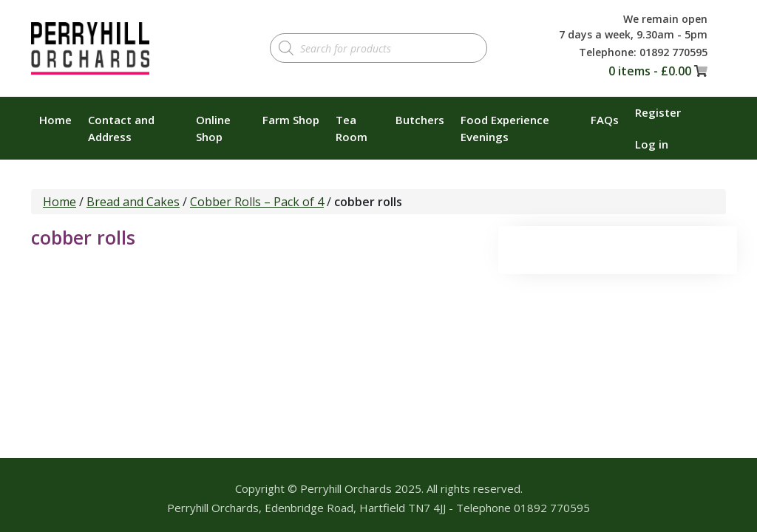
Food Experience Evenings (505, 128)
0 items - (650, 71)
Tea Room (352, 128)
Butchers (420, 120)
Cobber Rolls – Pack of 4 (257, 202)
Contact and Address (121, 128)
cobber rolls (83, 237)
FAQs (605, 120)
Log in (652, 144)
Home (55, 120)
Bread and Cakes (133, 202)
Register (658, 112)
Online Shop (213, 128)
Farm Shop (291, 120)
